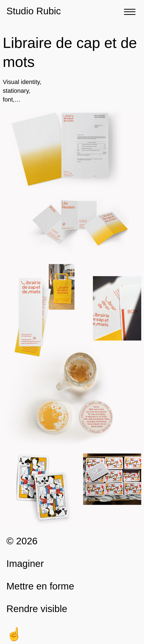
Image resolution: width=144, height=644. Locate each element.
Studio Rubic (34, 11)
